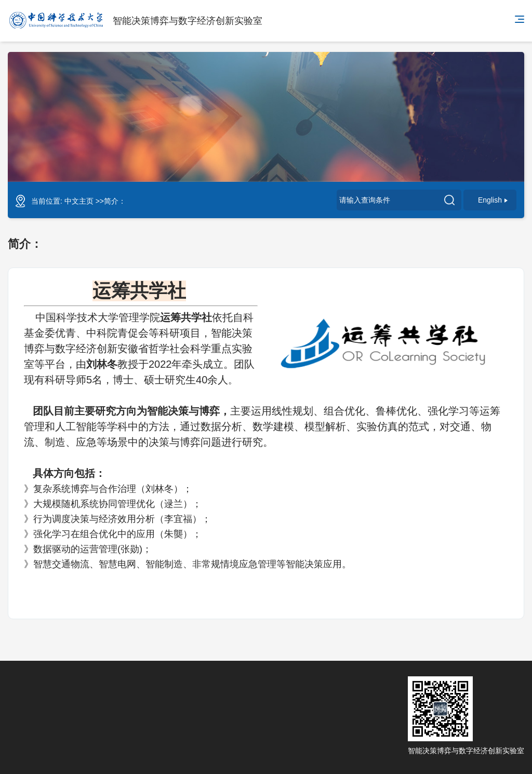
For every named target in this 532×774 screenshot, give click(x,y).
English (493, 200)
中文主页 (79, 201)
